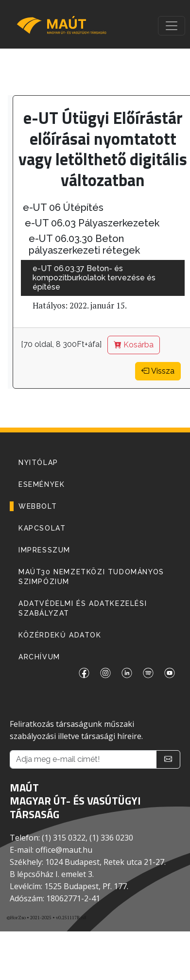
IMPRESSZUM (44, 550)
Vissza (158, 371)
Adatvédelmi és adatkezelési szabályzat (83, 608)
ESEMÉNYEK (42, 484)
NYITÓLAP (38, 463)
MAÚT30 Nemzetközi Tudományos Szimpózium (91, 577)
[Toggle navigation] (172, 26)
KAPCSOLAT (42, 528)
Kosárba (134, 345)
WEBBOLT (38, 506)
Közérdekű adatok (60, 635)
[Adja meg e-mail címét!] (83, 759)
